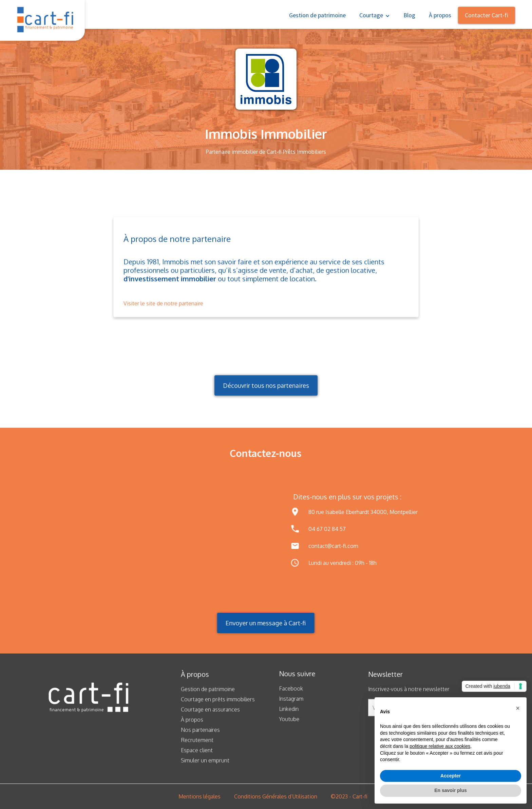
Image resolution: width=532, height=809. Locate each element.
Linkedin (283, 709)
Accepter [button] (451, 776)
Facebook (286, 688)
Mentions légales (199, 796)
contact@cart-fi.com (333, 546)
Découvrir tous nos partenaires (266, 393)
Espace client (197, 756)
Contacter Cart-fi (487, 15)
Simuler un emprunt (205, 766)
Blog (409, 15)
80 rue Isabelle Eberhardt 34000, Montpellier (363, 512)
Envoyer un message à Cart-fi (260, 623)
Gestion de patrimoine (317, 15)
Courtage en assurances (210, 715)
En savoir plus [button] (451, 790)
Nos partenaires (200, 735)
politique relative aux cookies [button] (440, 746)
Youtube (284, 719)
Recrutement (197, 746)
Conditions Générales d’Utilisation (276, 796)
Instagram (286, 699)
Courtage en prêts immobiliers (218, 705)
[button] (375, 14)
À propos (440, 15)
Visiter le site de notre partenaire (163, 309)
